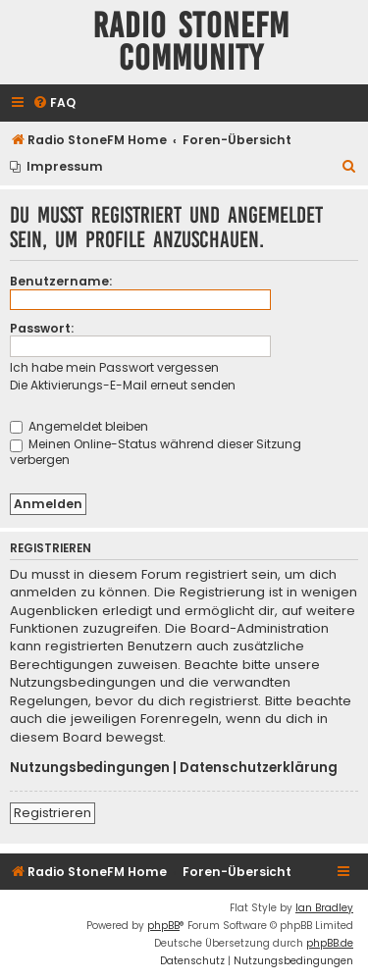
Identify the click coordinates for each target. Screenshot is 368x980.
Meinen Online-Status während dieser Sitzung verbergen (156, 451)
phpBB (163, 926)
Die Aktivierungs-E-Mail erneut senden (123, 385)
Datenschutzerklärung (259, 768)
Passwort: (42, 328)
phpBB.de (330, 943)
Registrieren (53, 813)
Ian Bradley (324, 908)
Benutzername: (61, 281)
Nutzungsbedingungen (90, 768)
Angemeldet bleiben (79, 426)
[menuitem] (54, 103)
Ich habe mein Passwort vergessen (114, 367)
